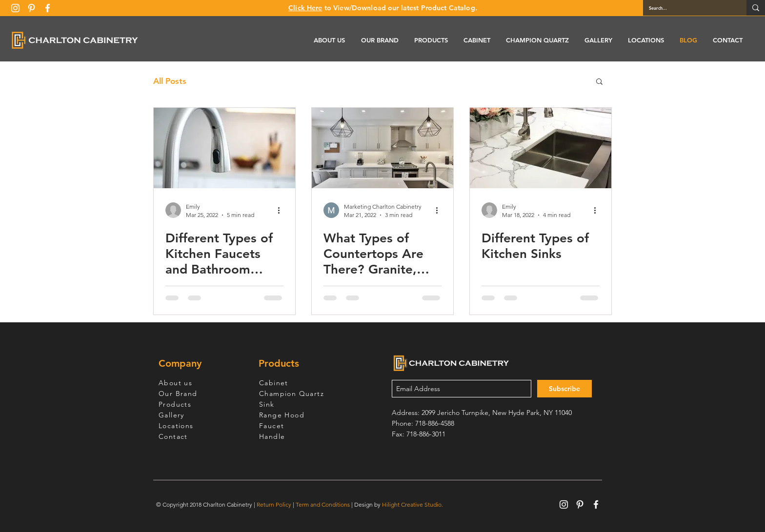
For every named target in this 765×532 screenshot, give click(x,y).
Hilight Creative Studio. (413, 504)
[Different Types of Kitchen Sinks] (541, 148)
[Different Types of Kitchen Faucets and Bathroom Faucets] (224, 148)
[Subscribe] (564, 389)
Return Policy (274, 504)
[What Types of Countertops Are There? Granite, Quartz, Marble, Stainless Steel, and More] (382, 148)
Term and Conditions (323, 504)
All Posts (170, 81)
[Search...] (687, 8)
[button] (599, 82)
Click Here (305, 8)
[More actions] (282, 210)
